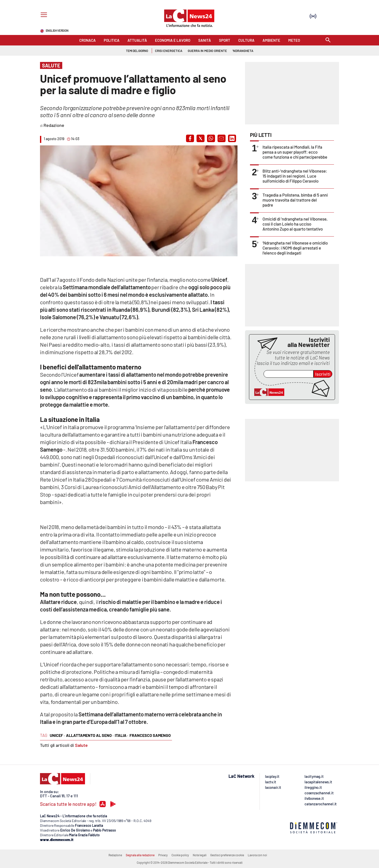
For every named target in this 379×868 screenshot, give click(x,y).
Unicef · (57, 735)
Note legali (200, 855)
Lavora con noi (257, 855)
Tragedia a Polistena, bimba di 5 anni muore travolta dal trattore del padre (295, 200)
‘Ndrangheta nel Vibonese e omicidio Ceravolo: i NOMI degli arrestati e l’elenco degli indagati (295, 248)
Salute (81, 745)
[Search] (328, 40)
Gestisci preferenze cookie (227, 855)
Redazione (115, 855)
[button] (190, 138)
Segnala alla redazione (140, 855)
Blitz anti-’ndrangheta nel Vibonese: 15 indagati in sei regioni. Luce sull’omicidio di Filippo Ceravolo (295, 176)
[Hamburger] (43, 15)
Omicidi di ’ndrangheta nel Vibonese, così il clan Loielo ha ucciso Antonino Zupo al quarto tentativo (295, 224)
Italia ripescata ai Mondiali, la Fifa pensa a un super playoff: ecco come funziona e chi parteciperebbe (295, 152)
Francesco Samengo (150, 735)
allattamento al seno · (90, 735)
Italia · (121, 735)
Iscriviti (323, 374)
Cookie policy (180, 855)
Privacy (163, 855)
